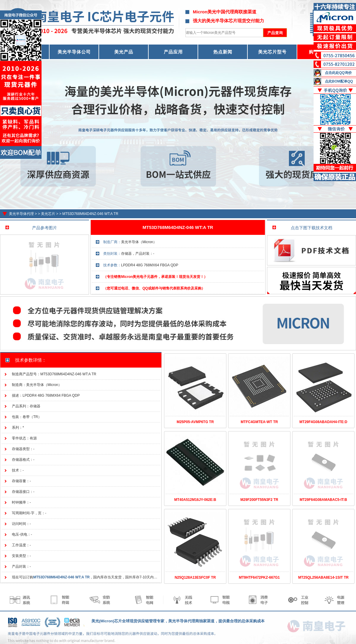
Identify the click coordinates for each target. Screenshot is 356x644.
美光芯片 (48, 214)
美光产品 (124, 52)
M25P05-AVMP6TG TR (195, 422)
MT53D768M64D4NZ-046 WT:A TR (90, 214)
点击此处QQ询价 (338, 73)
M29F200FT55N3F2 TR (259, 500)
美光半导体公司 (74, 52)
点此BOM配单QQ (339, 81)
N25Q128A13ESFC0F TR (195, 577)
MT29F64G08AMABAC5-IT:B (323, 500)
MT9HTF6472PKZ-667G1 (259, 577)
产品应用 (173, 52)
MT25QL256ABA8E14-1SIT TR (323, 577)
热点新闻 (223, 52)
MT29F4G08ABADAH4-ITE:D (323, 422)
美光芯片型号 (272, 52)
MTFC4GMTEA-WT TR (259, 422)
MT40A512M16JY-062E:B (195, 500)
